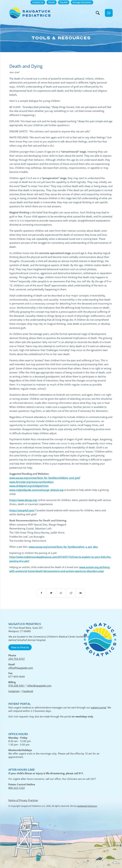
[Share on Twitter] (51, 593)
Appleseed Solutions (87, 806)
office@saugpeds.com (21, 668)
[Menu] (109, 13)
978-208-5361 (17, 686)
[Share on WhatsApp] (61, 593)
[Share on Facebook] (41, 593)
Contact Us (38, 2)
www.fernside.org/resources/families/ (31, 482)
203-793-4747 (17, 659)
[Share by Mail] (81, 593)
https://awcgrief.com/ (22, 510)
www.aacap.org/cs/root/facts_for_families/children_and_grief (45, 478)
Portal (52, 2)
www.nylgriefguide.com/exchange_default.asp (36, 490)
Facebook (28, 691)
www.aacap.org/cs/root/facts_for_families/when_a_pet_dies (63, 547)
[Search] (96, 13)
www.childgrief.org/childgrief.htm (29, 486)
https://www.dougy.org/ (23, 500)
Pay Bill (64, 2)
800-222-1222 (17, 788)
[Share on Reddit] (71, 593)
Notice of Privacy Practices (23, 800)
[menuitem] (38, 2)
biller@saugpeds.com (39, 686)
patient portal (98, 707)
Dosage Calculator (82, 2)
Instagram (14, 691)
